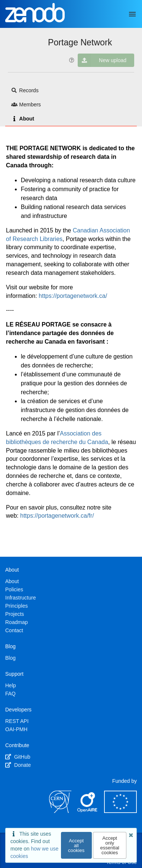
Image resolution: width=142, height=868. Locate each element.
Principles (17, 606)
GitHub (18, 757)
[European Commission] (120, 811)
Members (26, 105)
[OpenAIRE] (88, 811)
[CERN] (60, 811)
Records (25, 90)
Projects (15, 614)
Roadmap (17, 622)
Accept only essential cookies (109, 845)
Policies (14, 589)
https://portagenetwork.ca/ (73, 296)
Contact (14, 630)
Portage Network (80, 42)
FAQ (10, 694)
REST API (17, 721)
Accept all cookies (76, 846)
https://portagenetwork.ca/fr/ (57, 516)
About (23, 119)
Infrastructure (20, 598)
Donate (18, 765)
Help (11, 685)
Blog (10, 658)
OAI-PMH (16, 729)
